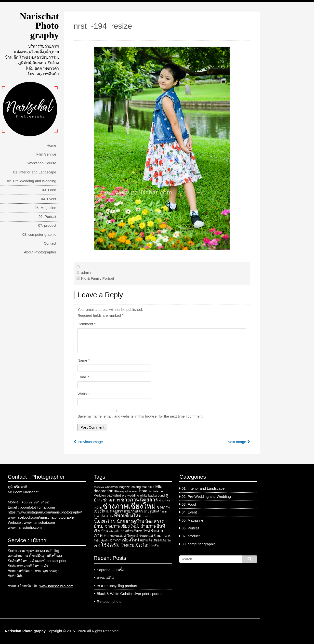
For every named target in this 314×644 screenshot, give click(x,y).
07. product (47, 225)
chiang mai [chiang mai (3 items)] (139, 487)
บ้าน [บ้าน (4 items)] (105, 531)
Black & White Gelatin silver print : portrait (130, 594)
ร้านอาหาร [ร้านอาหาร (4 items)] (162, 536)
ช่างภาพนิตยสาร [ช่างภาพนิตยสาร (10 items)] (139, 500)
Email (83, 377)
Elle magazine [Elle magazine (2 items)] (123, 491)
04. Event (49, 199)
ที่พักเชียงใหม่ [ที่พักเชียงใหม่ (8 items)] (128, 516)
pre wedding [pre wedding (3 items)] (131, 495)
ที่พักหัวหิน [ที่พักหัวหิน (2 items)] (107, 516)
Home (51, 145)
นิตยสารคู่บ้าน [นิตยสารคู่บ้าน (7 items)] (131, 522)
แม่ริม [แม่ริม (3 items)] (144, 540)
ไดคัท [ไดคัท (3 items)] (155, 545)
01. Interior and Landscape (35, 172)
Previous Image (90, 442)
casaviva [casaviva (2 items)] (99, 487)
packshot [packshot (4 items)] (114, 495)
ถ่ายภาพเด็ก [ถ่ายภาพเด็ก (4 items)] (133, 511)
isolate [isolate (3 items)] (154, 491)
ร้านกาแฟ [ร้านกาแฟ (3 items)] (146, 536)
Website (84, 394)
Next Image (237, 442)
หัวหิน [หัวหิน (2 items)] (97, 540)
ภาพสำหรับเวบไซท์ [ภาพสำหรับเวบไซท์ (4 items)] (135, 531)
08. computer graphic (39, 235)
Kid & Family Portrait (98, 278)
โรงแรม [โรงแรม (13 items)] (110, 545)
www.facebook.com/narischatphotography (41, 517)
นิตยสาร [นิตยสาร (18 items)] (105, 521)
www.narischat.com (39, 523)
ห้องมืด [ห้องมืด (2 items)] (105, 540)
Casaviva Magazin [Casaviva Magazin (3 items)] (118, 487)
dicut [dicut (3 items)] (151, 487)
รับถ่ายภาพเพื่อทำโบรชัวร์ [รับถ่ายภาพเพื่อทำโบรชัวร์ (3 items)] (121, 536)
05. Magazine (45, 208)
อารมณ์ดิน (105, 578)
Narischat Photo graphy (39, 26)
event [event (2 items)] (135, 491)
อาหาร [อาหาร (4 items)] (115, 540)
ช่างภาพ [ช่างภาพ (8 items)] (111, 500)
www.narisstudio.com (25, 527)
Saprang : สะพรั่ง (110, 570)
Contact (50, 243)
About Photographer (40, 252)
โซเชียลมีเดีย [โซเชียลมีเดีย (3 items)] (158, 540)
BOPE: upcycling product (117, 586)
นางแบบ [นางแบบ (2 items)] (147, 516)
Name (84, 360)
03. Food (49, 190)
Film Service (46, 154)
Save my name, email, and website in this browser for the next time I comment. (141, 416)
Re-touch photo (109, 602)
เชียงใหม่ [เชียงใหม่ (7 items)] (130, 540)
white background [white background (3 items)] (152, 495)
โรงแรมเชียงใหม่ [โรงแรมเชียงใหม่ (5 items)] (135, 545)
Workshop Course (42, 163)
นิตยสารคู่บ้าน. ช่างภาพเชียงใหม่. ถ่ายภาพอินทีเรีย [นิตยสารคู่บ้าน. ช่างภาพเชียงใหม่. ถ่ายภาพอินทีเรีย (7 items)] (129, 526)
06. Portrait (47, 217)
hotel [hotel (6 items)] (144, 491)
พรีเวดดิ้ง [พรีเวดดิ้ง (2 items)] (114, 531)
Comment (87, 324)
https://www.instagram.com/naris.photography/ (45, 512)
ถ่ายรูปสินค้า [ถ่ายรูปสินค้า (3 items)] (152, 511)
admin (86, 273)
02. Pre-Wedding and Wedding (32, 181)
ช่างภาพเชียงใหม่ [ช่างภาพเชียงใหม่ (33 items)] (129, 506)
